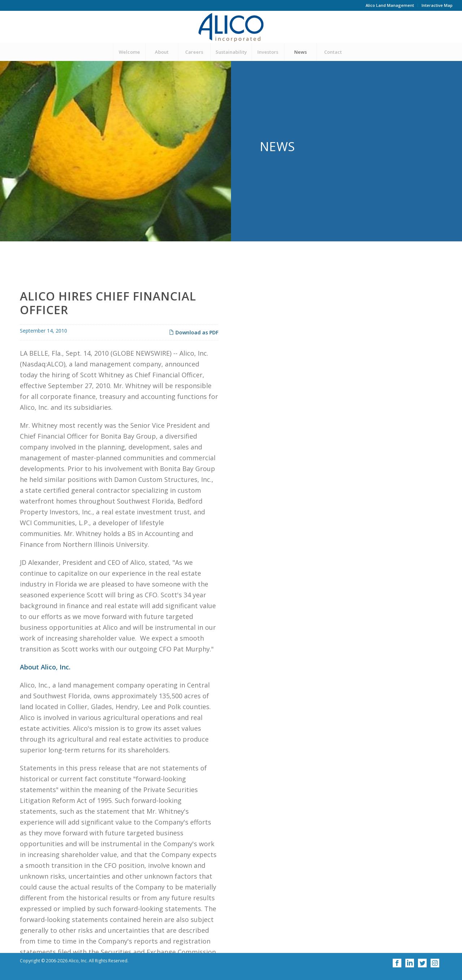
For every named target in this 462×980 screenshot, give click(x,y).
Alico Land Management (390, 5)
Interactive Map (437, 5)
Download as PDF (194, 389)
